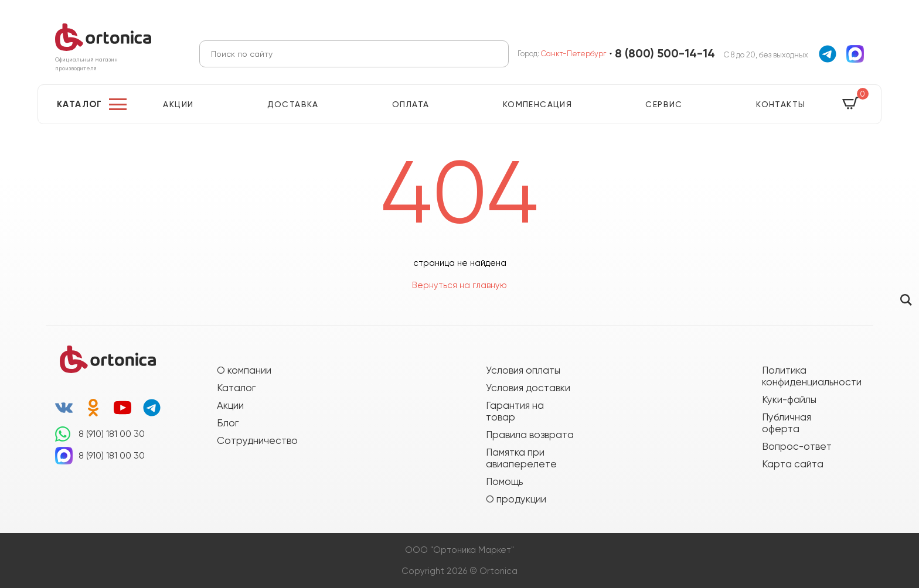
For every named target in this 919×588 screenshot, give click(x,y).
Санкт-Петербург (573, 54)
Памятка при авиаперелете (521, 458)
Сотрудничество (257, 440)
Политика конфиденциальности (806, 376)
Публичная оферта (787, 423)
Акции (178, 104)
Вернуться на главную (459, 285)
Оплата (411, 104)
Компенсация (537, 104)
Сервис (664, 104)
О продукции (516, 499)
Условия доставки (528, 388)
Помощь (504, 481)
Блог (228, 423)
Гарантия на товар (515, 411)
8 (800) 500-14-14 (665, 54)
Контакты (781, 104)
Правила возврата (530, 435)
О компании (244, 370)
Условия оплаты (523, 370)
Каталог (80, 104)
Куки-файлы (789, 399)
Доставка (293, 104)
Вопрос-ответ (797, 446)
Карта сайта (793, 464)
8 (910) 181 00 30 (112, 434)
